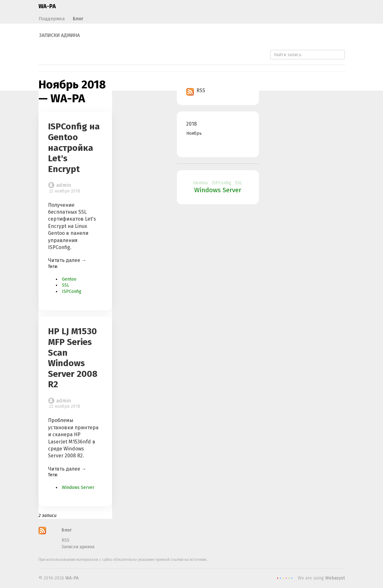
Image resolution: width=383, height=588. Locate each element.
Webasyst (335, 578)
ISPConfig (72, 291)
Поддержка (52, 19)
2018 (191, 124)
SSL (66, 285)
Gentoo (69, 279)
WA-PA (47, 6)
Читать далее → (67, 260)
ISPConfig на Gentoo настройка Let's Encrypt (74, 148)
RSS (196, 90)
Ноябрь (194, 133)
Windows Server (78, 487)
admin (64, 185)
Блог (78, 19)
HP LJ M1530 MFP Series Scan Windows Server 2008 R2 (73, 358)
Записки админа (60, 35)
